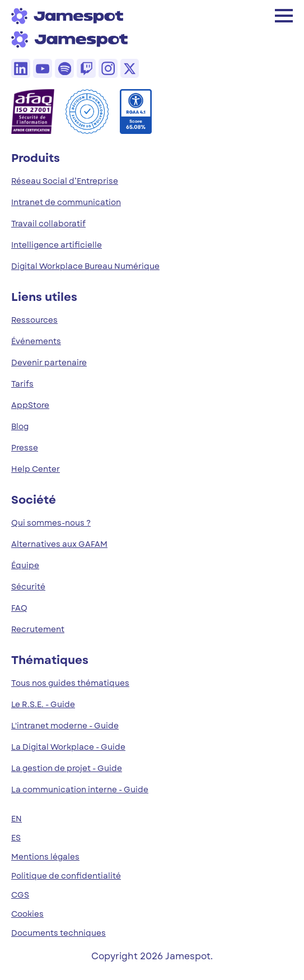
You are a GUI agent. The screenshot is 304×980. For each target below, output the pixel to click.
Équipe (25, 565)
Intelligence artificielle (57, 245)
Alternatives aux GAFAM (59, 544)
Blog (20, 426)
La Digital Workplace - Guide (68, 747)
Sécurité (28, 587)
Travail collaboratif (48, 224)
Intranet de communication (66, 202)
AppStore (30, 405)
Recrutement (38, 629)
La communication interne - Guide (80, 789)
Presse (25, 448)
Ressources (34, 320)
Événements (36, 341)
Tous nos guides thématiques (70, 683)
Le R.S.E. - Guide (43, 704)
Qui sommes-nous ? (51, 523)
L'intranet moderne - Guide (65, 726)
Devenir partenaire (49, 363)
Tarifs (22, 384)
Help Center (36, 469)
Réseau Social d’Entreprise (65, 181)
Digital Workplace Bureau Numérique (85, 266)
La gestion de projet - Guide (67, 768)
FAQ (19, 608)
